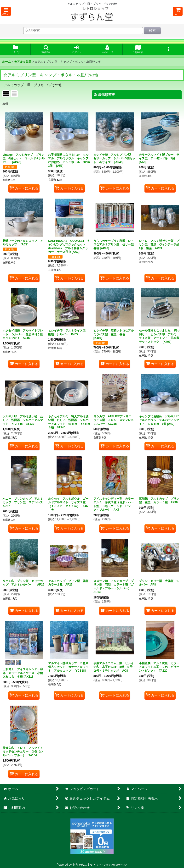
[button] (6, 11)
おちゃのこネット (84, 865)
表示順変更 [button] (104, 95)
